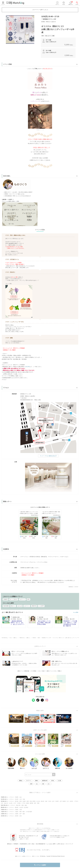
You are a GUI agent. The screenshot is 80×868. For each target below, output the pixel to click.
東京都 (17, 801)
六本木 (50, 801)
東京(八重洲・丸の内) (35, 801)
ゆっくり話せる (14, 599)
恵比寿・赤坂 (44, 801)
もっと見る (76, 612)
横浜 (23, 805)
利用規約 (16, 842)
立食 (43, 784)
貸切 (31, 784)
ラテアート (29, 781)
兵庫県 (17, 814)
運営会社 (9, 842)
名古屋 (21, 807)
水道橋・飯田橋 (29, 803)
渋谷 (2, 803)
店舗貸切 (6, 599)
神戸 (21, 814)
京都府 (17, 810)
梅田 (21, 812)
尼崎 (24, 814)
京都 (21, 810)
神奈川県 (18, 805)
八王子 (15, 803)
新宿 (28, 599)
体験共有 (34, 606)
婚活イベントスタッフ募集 (54, 671)
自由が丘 (6, 803)
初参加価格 (6, 606)
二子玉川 (76, 801)
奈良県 (17, 816)
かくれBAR (41, 606)
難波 (24, 812)
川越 (24, 799)
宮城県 (17, 797)
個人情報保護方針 (41, 842)
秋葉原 (64, 801)
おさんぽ (20, 606)
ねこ (37, 784)
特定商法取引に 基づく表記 (27, 842)
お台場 (11, 803)
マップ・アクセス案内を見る (48, 456)
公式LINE (27, 367)
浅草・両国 (37, 803)
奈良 (21, 816)
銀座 (28, 801)
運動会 (21, 781)
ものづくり (22, 599)
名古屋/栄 (26, 807)
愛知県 (17, 807)
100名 (52, 781)
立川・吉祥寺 (70, 801)
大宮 (21, 799)
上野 (61, 801)
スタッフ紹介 (41, 671)
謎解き (37, 781)
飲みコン (13, 606)
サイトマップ (69, 842)
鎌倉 (26, 805)
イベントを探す (40, 865)
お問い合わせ (61, 842)
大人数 (59, 781)
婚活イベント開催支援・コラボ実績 (27, 671)
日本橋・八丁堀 (21, 803)
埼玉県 (17, 799)
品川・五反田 (55, 801)
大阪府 (17, 812)
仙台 (21, 797)
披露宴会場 (45, 781)
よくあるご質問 (51, 842)
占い (49, 784)
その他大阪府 (29, 812)
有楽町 (24, 801)
